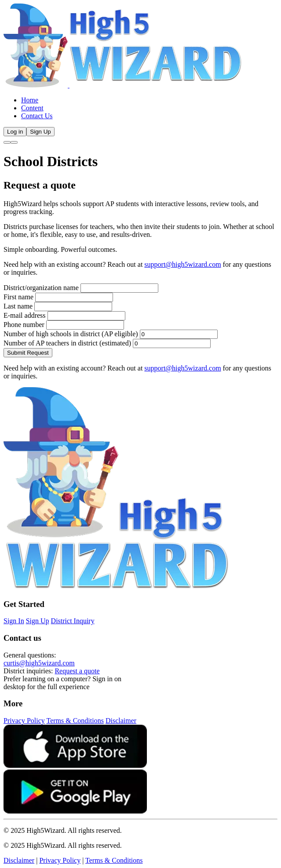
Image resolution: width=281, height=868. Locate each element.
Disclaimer (121, 721)
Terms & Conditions (75, 721)
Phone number (24, 325)
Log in (15, 132)
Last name (18, 306)
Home (30, 100)
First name (18, 297)
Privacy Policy (24, 721)
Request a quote (77, 671)
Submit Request (28, 353)
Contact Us (37, 116)
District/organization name (41, 288)
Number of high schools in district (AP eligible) (71, 334)
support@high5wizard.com (182, 264)
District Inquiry (73, 621)
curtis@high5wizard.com (39, 663)
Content (32, 108)
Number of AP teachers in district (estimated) (67, 343)
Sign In (14, 621)
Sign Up (40, 132)
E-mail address (25, 315)
